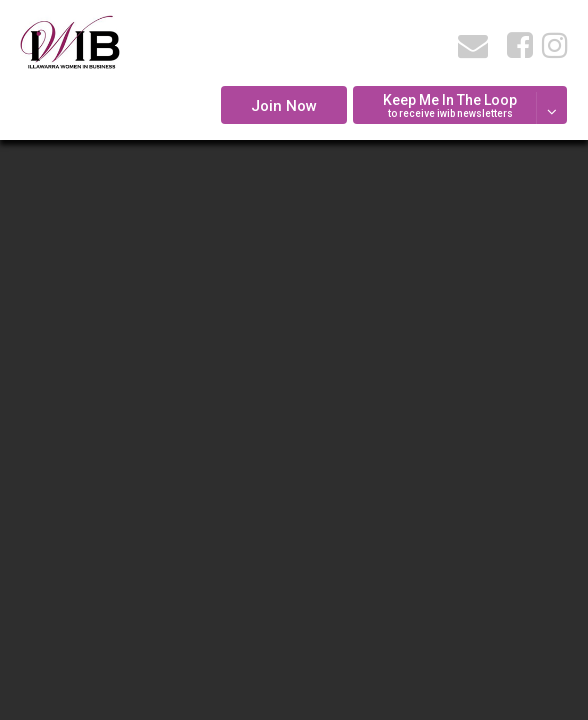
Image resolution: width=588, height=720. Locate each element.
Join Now (284, 106)
